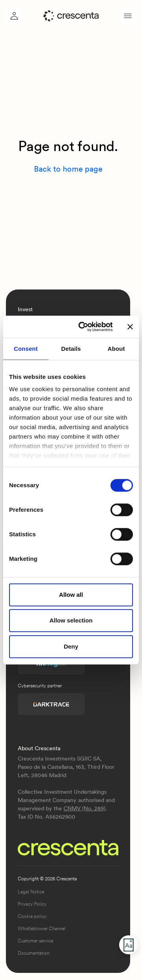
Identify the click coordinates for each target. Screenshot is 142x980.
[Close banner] (130, 327)
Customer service (35, 941)
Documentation (34, 953)
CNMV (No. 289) (84, 808)
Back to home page (68, 169)
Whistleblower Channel (42, 929)
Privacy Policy (32, 904)
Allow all (71, 595)
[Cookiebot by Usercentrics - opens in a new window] (83, 327)
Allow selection (71, 620)
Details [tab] (71, 349)
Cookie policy (32, 916)
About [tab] (116, 349)
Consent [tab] (26, 349)
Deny (71, 646)
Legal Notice (31, 892)
